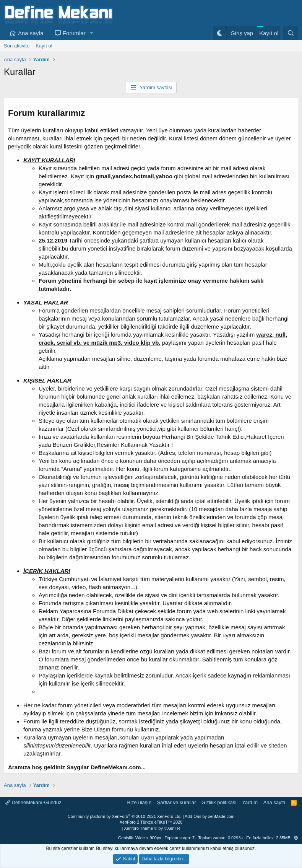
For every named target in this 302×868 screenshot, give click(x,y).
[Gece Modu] (220, 33)
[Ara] (291, 33)
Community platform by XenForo (125, 816)
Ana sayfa (31, 33)
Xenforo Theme (152, 828)
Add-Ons (193, 816)
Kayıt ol (44, 46)
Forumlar (74, 33)
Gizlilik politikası (219, 802)
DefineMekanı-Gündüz (33, 802)
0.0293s (235, 838)
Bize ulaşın (140, 802)
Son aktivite (17, 46)
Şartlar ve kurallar (177, 802)
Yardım (250, 802)
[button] (92, 33)
